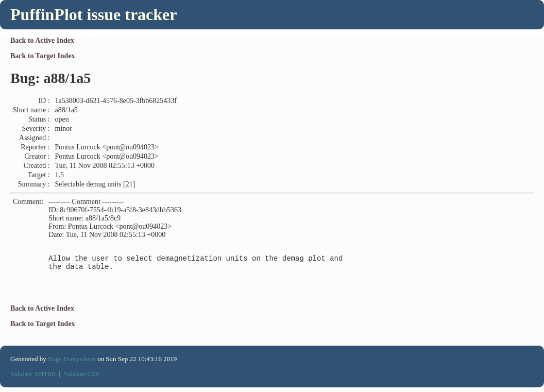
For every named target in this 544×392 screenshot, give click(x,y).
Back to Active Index (42, 40)
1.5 (60, 175)
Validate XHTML (34, 378)
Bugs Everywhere (72, 363)
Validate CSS (82, 378)
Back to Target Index (43, 56)
